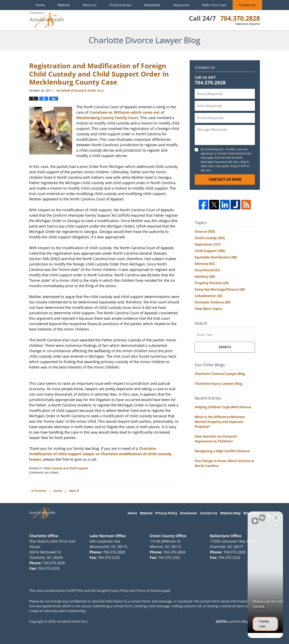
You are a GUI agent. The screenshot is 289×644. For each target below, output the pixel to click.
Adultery (205, 277)
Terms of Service (149, 591)
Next (74, 490)
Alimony (205, 264)
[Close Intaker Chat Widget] (276, 516)
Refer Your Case (214, 5)
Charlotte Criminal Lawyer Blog (220, 374)
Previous (39, 490)
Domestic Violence (213, 302)
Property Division (212, 283)
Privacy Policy (166, 513)
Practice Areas (120, 5)
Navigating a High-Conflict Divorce (222, 451)
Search (225, 347)
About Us (90, 5)
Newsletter (152, 5)
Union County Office (168, 536)
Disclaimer (189, 513)
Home (40, 5)
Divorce (205, 232)
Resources (181, 5)
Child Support (79, 468)
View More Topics (208, 309)
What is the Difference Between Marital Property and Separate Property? (220, 422)
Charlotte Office (44, 536)
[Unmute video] (218, 516)
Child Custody (53, 468)
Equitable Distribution (216, 257)
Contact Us (247, 5)
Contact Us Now (225, 179)
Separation (208, 244)
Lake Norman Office (108, 536)
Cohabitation (209, 296)
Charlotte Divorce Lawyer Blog (47, 20)
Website (64, 5)
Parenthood (207, 270)
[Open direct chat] (267, 516)
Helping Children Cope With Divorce (223, 407)
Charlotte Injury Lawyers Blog (218, 384)
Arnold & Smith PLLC (73, 622)
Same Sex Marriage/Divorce (220, 289)
